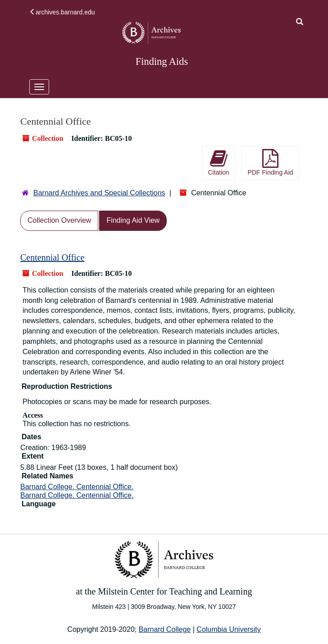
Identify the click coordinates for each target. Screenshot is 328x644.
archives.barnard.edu (62, 12)
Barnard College (165, 629)
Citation (218, 162)
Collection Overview (59, 220)
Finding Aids (162, 61)
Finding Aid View (133, 220)
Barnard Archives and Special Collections (99, 193)
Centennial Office (52, 257)
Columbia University (228, 629)
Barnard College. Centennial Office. (77, 487)
